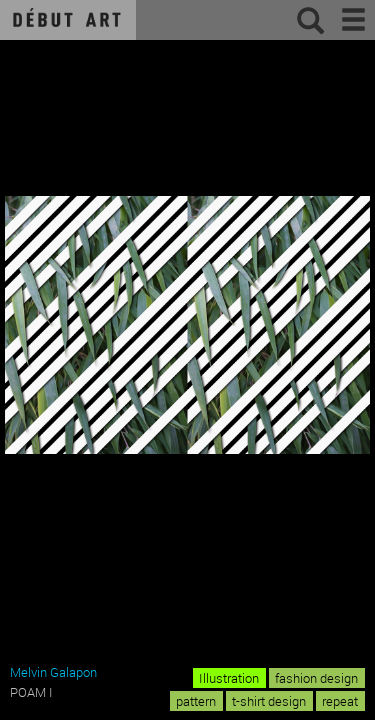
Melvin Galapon (53, 672)
